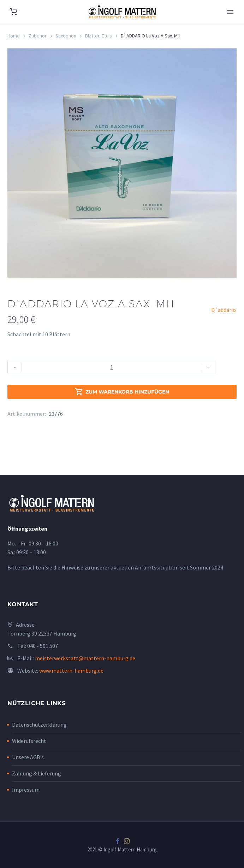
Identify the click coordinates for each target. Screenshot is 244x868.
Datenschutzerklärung (39, 725)
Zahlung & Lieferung (37, 773)
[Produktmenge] (111, 367)
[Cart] (14, 12)
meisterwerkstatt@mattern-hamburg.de (85, 658)
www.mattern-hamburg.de (71, 671)
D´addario (224, 310)
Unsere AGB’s (28, 757)
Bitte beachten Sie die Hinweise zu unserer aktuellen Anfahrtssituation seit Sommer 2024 (115, 567)
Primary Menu (230, 12)
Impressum (26, 790)
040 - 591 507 (43, 646)
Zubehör (38, 36)
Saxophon (66, 36)
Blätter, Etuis (99, 36)
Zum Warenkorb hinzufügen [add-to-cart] (122, 392)
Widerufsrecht (29, 741)
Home (14, 36)
